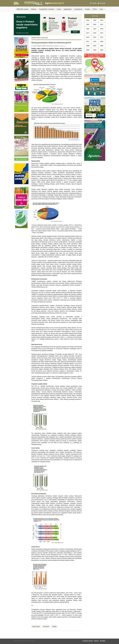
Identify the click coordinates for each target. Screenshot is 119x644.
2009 (102, 42)
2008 (88, 46)
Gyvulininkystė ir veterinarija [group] (47, 9)
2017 (88, 33)
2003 (102, 50)
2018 (102, 29)
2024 (102, 20)
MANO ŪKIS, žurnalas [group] (22, 9)
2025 (95, 20)
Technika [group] (87, 9)
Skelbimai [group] (34, 9)
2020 (88, 29)
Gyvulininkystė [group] (78, 9)
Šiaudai (54, 626)
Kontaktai (103, 641)
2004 (95, 50)
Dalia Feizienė (36, 626)
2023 (88, 25)
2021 (102, 25)
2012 (102, 37)
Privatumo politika (88, 641)
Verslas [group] (59, 9)
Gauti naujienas (21, 159)
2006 (102, 46)
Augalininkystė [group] (68, 9)
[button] (14, 9)
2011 (88, 42)
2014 (88, 37)
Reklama (96, 641)
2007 (95, 46)
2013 (95, 37)
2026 (88, 20)
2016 (95, 33)
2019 (95, 29)
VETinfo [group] (95, 9)
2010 (95, 42)
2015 (102, 33)
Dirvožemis (46, 626)
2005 (88, 50)
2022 (95, 25)
